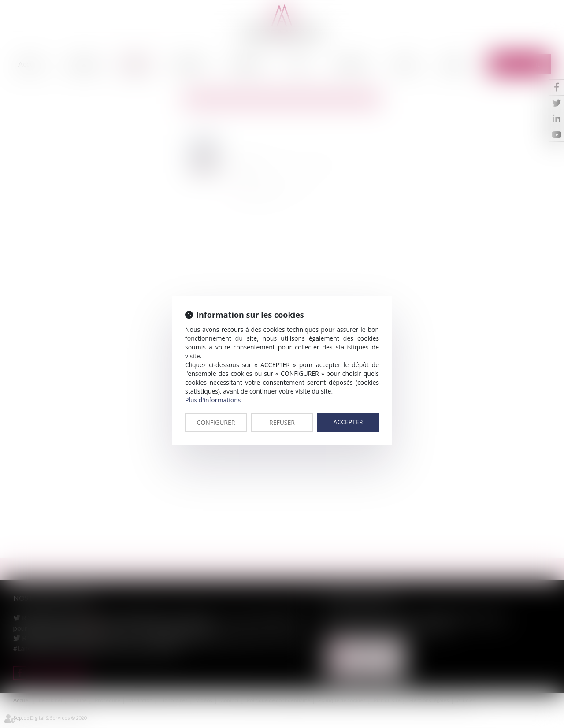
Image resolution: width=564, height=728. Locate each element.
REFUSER (282, 422)
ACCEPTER (348, 422)
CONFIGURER (216, 422)
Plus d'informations (213, 400)
